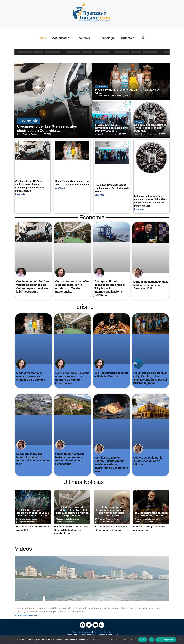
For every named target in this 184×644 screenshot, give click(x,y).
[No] (180, 640)
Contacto (107, 632)
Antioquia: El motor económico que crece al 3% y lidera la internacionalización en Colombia (110, 288)
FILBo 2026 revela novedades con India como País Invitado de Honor (112, 188)
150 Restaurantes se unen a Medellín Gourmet (151, 514)
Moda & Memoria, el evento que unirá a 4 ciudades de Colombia (31, 376)
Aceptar (143, 640)
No (151, 640)
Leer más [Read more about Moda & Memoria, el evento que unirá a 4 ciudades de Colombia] (60, 188)
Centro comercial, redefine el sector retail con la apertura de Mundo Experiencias (72, 511)
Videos (23, 549)
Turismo (130, 38)
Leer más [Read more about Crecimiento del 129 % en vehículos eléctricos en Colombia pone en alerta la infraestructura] (20, 194)
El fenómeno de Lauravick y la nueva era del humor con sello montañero (112, 511)
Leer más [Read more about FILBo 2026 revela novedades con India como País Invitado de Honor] (99, 195)
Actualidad (63, 38)
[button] (18, 578)
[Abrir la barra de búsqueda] (144, 38)
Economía (87, 38)
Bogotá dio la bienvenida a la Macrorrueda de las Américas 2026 (150, 285)
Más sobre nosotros (26, 615)
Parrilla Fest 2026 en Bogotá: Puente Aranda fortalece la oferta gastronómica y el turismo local (111, 464)
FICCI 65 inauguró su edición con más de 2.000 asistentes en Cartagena (33, 513)
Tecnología (107, 38)
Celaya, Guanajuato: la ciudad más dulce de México (148, 461)
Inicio (42, 38)
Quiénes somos (85, 632)
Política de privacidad (166, 640)
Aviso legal (98, 632)
